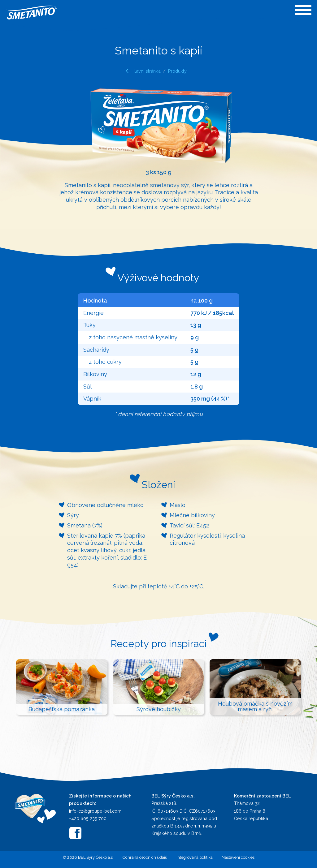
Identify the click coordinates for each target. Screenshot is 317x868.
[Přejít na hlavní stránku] (35, 808)
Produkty (177, 71)
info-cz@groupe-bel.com (95, 811)
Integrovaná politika (195, 857)
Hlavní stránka (146, 71)
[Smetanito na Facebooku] (75, 833)
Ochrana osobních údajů (145, 857)
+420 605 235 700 (88, 818)
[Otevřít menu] (303, 10)
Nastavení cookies (238, 857)
